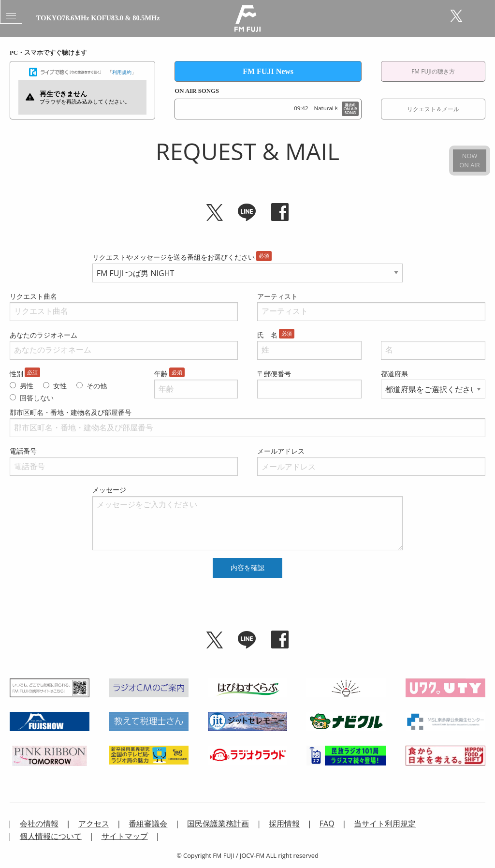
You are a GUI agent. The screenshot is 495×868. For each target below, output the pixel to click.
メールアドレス (281, 451)
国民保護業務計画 (218, 824)
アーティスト (277, 296)
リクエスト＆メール (433, 109)
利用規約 (122, 72)
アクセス (94, 824)
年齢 (161, 374)
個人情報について (51, 836)
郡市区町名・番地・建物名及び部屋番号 (71, 412)
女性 (60, 386)
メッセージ (109, 490)
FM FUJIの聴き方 (433, 71)
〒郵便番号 (274, 374)
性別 (16, 374)
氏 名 (267, 335)
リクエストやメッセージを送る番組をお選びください (174, 257)
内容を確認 (247, 568)
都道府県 (394, 374)
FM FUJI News (268, 71)
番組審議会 (148, 824)
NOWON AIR (469, 160)
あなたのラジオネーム (44, 335)
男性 (27, 386)
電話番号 (23, 451)
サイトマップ (125, 836)
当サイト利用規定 (385, 824)
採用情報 (284, 824)
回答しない (37, 398)
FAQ (327, 824)
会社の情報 (39, 824)
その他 (97, 386)
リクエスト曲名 (33, 296)
